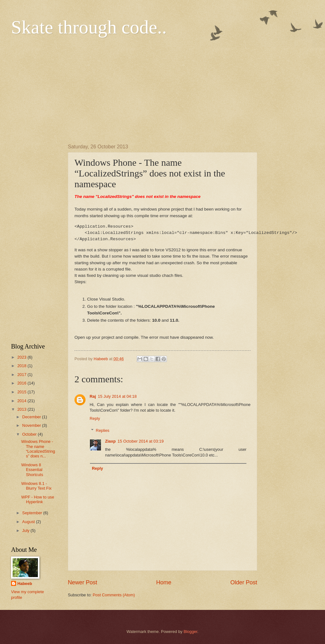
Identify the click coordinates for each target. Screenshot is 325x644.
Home (164, 582)
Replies (103, 430)
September (33, 513)
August (29, 522)
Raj (93, 396)
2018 (22, 366)
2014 (22, 401)
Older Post (244, 582)
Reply (95, 418)
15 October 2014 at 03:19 (141, 441)
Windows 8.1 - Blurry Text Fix (36, 486)
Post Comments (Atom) (114, 595)
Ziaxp (110, 441)
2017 (22, 375)
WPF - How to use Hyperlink (38, 499)
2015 (22, 392)
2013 (22, 409)
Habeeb (25, 584)
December (32, 417)
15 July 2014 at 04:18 (117, 396)
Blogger (191, 632)
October (30, 434)
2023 (22, 357)
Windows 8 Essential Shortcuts (32, 470)
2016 (22, 383)
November (32, 425)
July (26, 531)
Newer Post (83, 582)
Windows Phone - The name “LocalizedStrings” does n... (38, 449)
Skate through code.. (89, 27)
